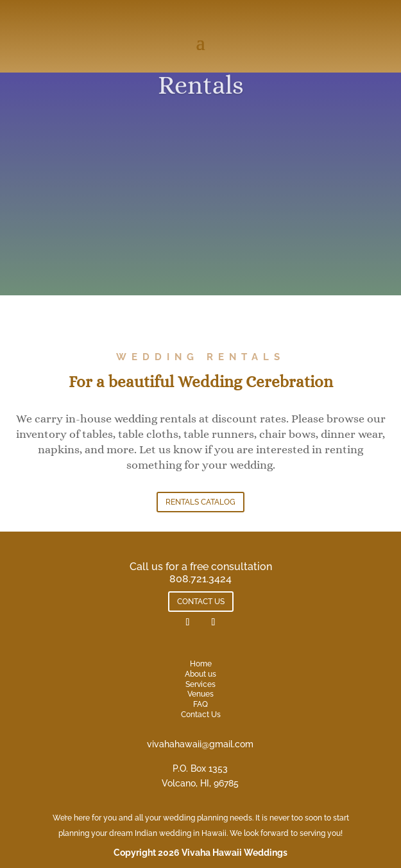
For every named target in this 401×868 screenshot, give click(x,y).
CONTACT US (201, 602)
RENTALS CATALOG (200, 502)
